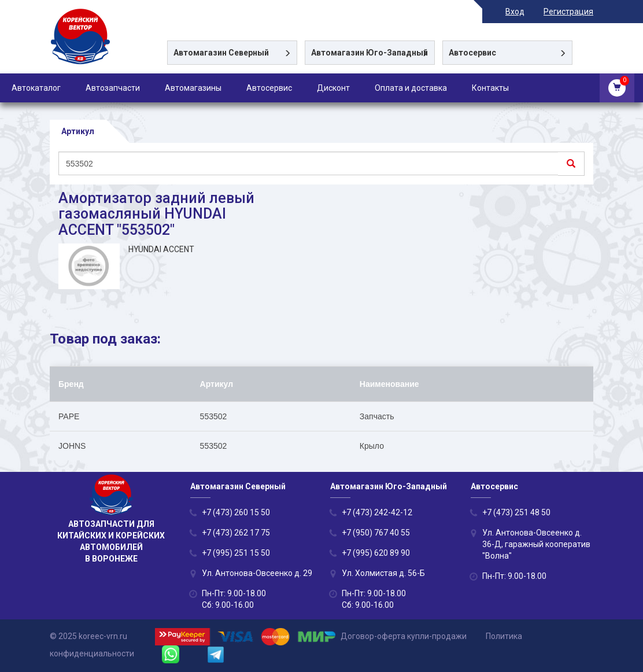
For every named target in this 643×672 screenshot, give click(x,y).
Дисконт (333, 88)
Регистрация (568, 12)
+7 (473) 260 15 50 (236, 512)
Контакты (490, 88)
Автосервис (269, 88)
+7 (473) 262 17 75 (236, 533)
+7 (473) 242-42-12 (377, 512)
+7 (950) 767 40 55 (376, 533)
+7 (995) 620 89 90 (376, 553)
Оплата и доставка (411, 88)
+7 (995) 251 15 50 (236, 553)
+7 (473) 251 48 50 (516, 512)
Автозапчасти (113, 88)
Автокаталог (36, 88)
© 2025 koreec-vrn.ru (88, 636)
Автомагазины (193, 88)
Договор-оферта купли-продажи (404, 636)
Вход (515, 12)
